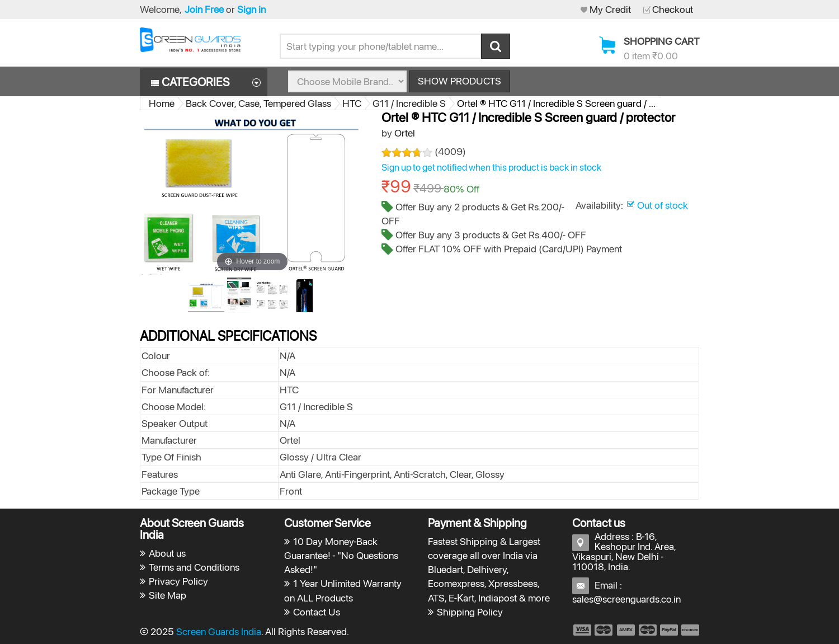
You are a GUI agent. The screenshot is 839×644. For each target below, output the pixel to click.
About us (167, 553)
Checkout (673, 9)
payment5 (669, 630)
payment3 (626, 630)
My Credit (610, 9)
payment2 (604, 630)
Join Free (204, 9)
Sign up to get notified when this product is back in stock (491, 167)
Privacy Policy (178, 581)
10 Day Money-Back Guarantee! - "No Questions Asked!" (341, 555)
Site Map (168, 595)
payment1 (582, 630)
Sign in (251, 9)
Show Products (459, 81)
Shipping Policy (470, 612)
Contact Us (317, 612)
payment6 (689, 630)
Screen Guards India (219, 631)
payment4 (649, 630)
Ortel (405, 133)
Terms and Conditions (194, 567)
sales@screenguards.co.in (626, 599)
